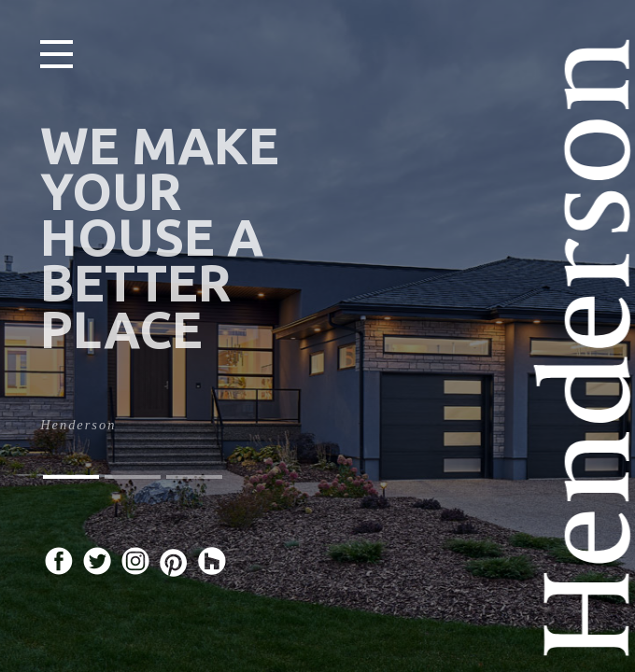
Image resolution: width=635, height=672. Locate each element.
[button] (71, 477)
